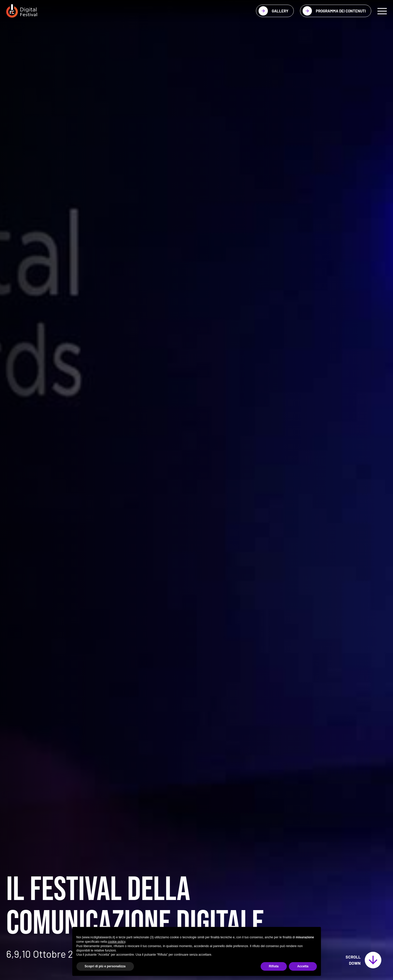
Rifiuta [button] (274, 966)
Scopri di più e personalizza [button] (105, 966)
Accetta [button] (303, 966)
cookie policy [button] (117, 942)
